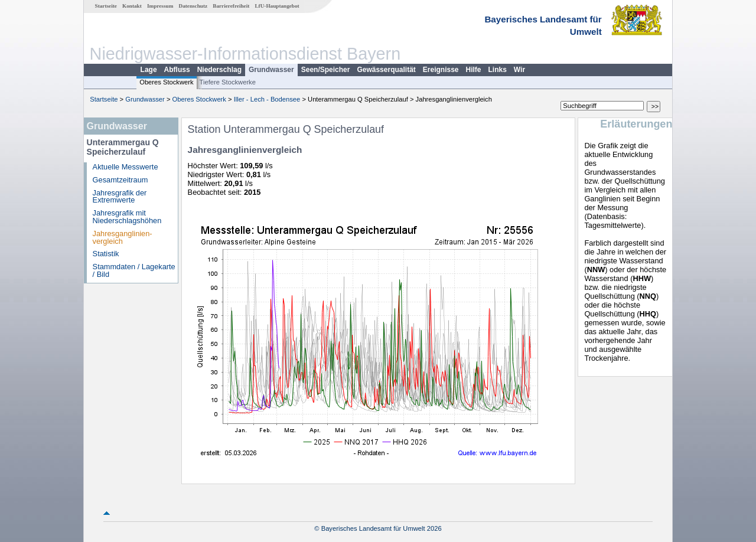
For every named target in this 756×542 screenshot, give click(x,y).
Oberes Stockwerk (166, 82)
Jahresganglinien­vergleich (123, 237)
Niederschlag (219, 70)
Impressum (160, 6)
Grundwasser (271, 70)
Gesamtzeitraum (120, 180)
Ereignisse (441, 70)
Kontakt (132, 6)
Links (498, 70)
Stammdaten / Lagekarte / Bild (134, 270)
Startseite (106, 6)
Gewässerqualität (386, 70)
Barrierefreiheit (231, 6)
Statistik (106, 254)
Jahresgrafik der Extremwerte (120, 197)
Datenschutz (193, 6)
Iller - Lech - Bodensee (267, 99)
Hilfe (474, 70)
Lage (149, 70)
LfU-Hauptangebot (277, 6)
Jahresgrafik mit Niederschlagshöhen (127, 217)
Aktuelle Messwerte (126, 167)
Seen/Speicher (326, 70)
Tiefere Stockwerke (228, 82)
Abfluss (177, 70)
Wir (519, 70)
